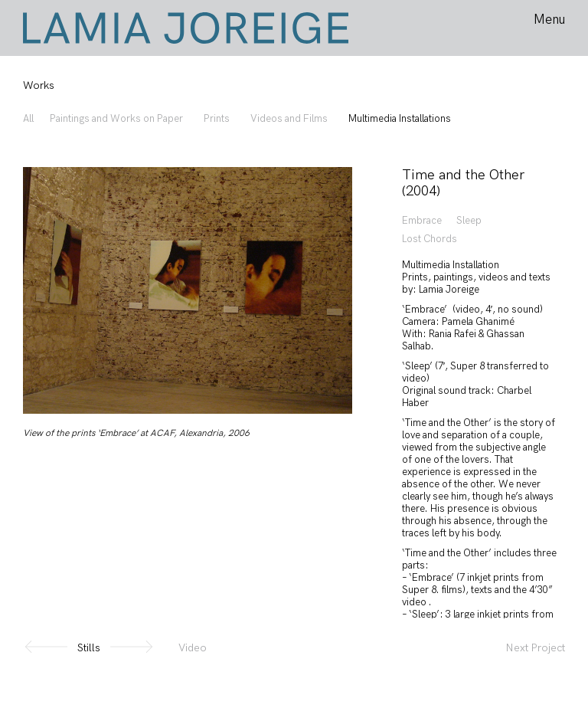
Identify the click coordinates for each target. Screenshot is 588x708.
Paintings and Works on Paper (116, 119)
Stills (89, 648)
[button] (131, 648)
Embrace (422, 221)
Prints (217, 119)
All (28, 119)
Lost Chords (430, 239)
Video (193, 648)
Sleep (469, 221)
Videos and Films (289, 119)
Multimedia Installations (400, 119)
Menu (549, 20)
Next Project (536, 648)
